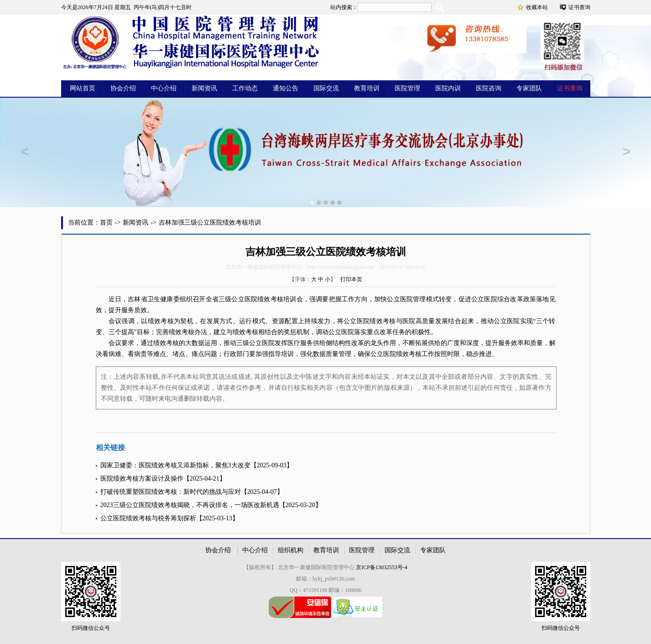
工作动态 (245, 88)
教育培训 (367, 88)
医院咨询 (489, 88)
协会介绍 (123, 88)
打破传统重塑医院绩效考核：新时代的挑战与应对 (171, 492)
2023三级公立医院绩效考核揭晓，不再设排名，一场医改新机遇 (190, 505)
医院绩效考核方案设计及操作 (142, 479)
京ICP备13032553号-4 (382, 567)
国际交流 (326, 88)
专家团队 (529, 88)
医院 (251, 299)
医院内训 (448, 88)
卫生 (154, 299)
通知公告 (286, 88)
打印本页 (351, 279)
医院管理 (407, 88)
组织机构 (291, 550)
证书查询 (579, 7)
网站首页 (83, 88)
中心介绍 (164, 88)
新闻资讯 (204, 88)
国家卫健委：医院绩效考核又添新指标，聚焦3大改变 (175, 465)
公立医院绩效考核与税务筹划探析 (148, 518)
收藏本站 (537, 7)
